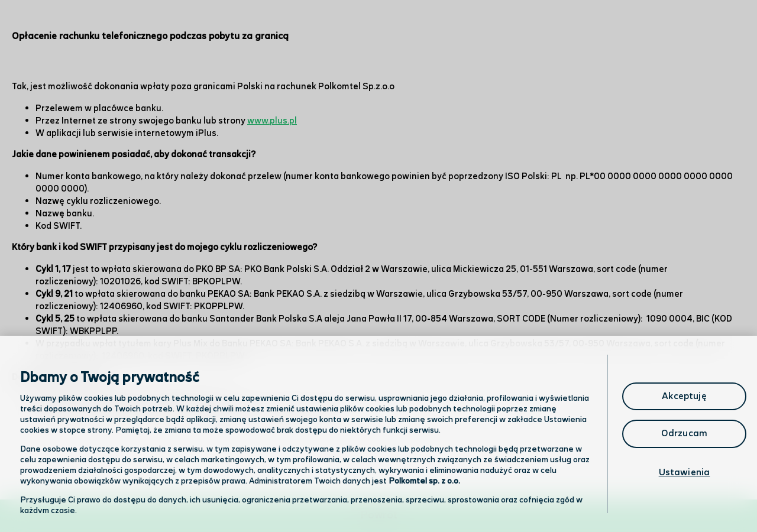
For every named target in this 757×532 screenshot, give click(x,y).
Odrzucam (684, 434)
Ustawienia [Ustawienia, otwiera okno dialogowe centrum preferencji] (685, 473)
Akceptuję (684, 396)
